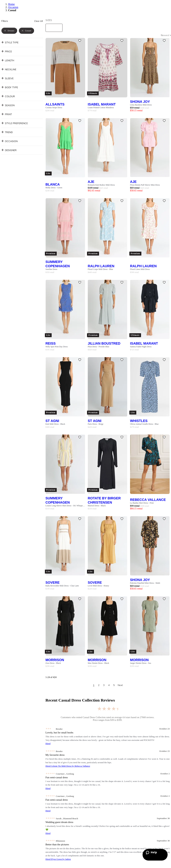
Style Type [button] (10, 43)
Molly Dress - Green (54, 188)
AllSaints (55, 104)
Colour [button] (8, 96)
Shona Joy (140, 102)
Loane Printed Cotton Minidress (101, 108)
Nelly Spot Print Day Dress (57, 347)
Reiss (51, 343)
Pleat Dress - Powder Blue (98, 347)
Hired (48, 743)
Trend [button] (7, 132)
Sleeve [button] (7, 78)
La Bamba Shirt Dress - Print (142, 503)
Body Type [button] (10, 87)
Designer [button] (9, 150)
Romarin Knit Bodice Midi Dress (101, 185)
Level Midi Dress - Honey (98, 586)
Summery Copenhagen (58, 264)
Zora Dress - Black (53, 663)
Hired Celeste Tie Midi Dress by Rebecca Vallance (68, 766)
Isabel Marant (102, 104)
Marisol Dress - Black (97, 506)
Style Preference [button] (15, 123)
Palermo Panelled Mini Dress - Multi (145, 583)
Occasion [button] (9, 141)
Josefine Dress (51, 269)
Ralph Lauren (101, 266)
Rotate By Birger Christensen (104, 500)
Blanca (53, 184)
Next (120, 685)
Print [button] (7, 114)
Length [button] (8, 60)
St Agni (52, 421)
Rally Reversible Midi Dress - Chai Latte (62, 586)
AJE (91, 182)
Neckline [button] (9, 69)
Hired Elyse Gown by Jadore (58, 859)
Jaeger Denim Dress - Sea (141, 663)
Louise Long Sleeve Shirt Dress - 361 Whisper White (65, 506)
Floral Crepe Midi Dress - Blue (100, 269)
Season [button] (8, 105)
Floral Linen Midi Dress (140, 269)
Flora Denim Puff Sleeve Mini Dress (145, 185)
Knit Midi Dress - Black (55, 424)
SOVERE (53, 582)
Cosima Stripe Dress (54, 108)
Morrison (55, 660)
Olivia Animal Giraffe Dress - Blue (144, 424)
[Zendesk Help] (155, 855)
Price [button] (7, 51)
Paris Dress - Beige (95, 424)
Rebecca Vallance (148, 500)
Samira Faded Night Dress (141, 347)
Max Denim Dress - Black (98, 663)
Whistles (139, 421)
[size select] (54, 28)
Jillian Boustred (104, 343)
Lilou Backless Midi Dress (141, 105)
